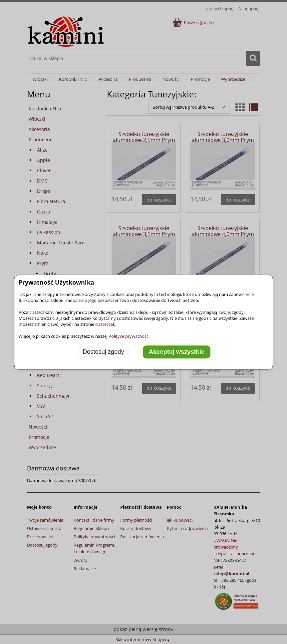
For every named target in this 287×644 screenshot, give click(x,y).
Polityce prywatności (129, 336)
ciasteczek (105, 324)
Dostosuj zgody (103, 352)
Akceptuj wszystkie (177, 352)
